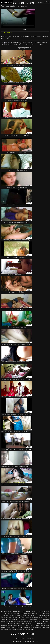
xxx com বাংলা (17, 641)
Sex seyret (28, 641)
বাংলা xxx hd (7, 630)
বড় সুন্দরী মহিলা (32, 42)
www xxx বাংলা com (20, 613)
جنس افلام (34, 641)
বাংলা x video (19, 628)
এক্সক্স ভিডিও (45, 617)
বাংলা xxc (42, 628)
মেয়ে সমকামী (18, 44)
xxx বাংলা (30, 615)
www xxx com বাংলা (28, 611)
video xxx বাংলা (16, 611)
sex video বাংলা (6, 611)
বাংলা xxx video (16, 630)
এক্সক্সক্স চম (4, 619)
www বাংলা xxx (33, 613)
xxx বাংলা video (38, 615)
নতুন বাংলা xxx (39, 621)
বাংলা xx (26, 628)
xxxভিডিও (22, 617)
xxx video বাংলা (21, 615)
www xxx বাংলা (6, 613)
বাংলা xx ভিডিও (34, 628)
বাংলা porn (29, 623)
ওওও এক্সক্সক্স (38, 619)
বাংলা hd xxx (21, 623)
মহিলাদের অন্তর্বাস (9, 44)
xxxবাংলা (16, 617)
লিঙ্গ (3, 6)
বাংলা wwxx (10, 628)
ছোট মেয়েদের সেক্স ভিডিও (13, 621)
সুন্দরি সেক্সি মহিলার (28, 44)
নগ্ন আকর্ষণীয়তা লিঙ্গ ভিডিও (19, 42)
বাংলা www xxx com (39, 625)
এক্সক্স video (29, 617)
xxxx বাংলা (9, 617)
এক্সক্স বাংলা (37, 617)
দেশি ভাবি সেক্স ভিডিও (28, 621)
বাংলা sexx (9, 625)
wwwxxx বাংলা (44, 613)
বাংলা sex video (38, 623)
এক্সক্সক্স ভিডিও (20, 619)
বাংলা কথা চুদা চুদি (39, 44)
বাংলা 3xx (7, 623)
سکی (23, 641)
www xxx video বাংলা (42, 611)
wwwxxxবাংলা (5, 615)
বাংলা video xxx (17, 625)
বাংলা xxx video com (27, 630)
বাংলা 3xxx (14, 623)
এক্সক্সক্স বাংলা (12, 619)
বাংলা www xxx (27, 625)
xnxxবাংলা (13, 615)
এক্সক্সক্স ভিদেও (30, 619)
